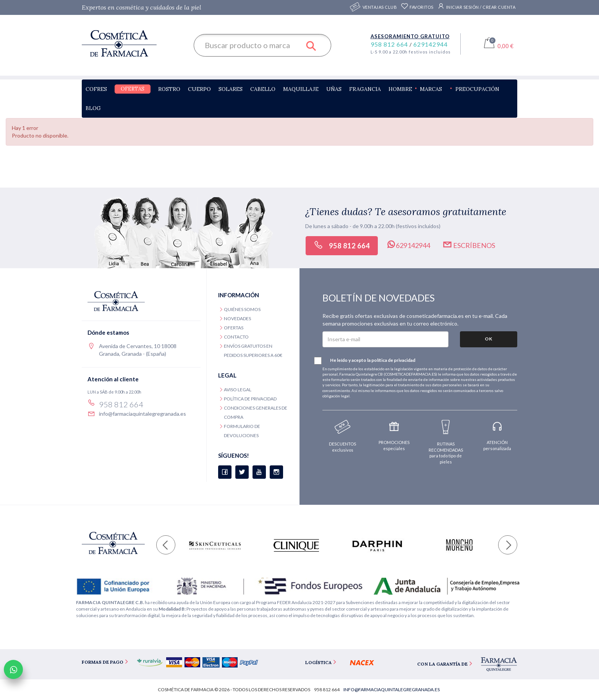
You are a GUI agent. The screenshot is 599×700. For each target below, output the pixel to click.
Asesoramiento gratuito (410, 36)
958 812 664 (390, 44)
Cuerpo (199, 89)
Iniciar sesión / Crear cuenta (477, 6)
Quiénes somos (242, 309)
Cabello (263, 89)
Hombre (400, 89)
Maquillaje (301, 89)
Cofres (96, 89)
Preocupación (477, 89)
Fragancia (365, 89)
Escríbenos (469, 245)
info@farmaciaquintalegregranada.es (142, 414)
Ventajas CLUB (380, 7)
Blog (93, 108)
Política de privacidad (250, 399)
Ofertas (133, 89)
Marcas (431, 89)
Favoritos (417, 7)
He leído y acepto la (369, 361)
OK (489, 339)
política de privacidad (393, 360)
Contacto (236, 337)
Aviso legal (238, 390)
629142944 (431, 44)
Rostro (169, 89)
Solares (231, 89)
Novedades (237, 318)
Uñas (334, 89)
